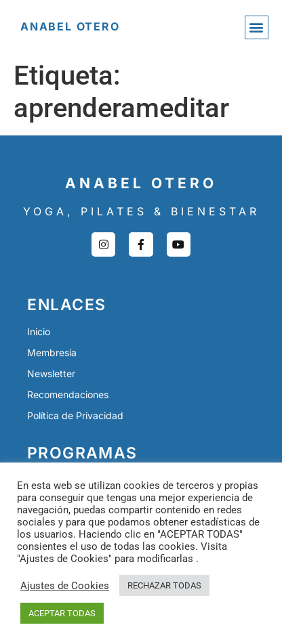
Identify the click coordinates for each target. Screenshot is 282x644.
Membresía (52, 352)
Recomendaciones (68, 394)
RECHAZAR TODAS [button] (164, 585)
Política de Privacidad (75, 415)
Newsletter (51, 373)
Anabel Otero (70, 26)
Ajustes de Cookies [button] (65, 586)
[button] (257, 27)
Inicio (39, 331)
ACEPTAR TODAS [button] (62, 613)
